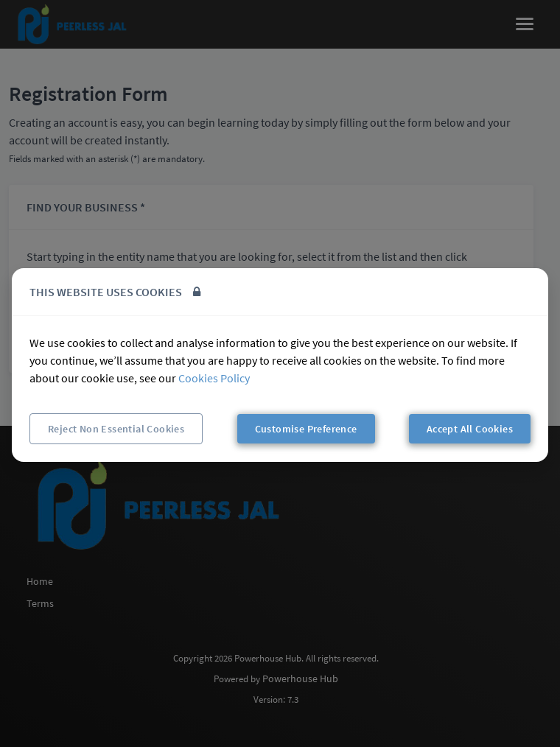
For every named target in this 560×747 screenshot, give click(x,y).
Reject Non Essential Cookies (116, 429)
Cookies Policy (214, 378)
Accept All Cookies (470, 429)
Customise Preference (306, 429)
